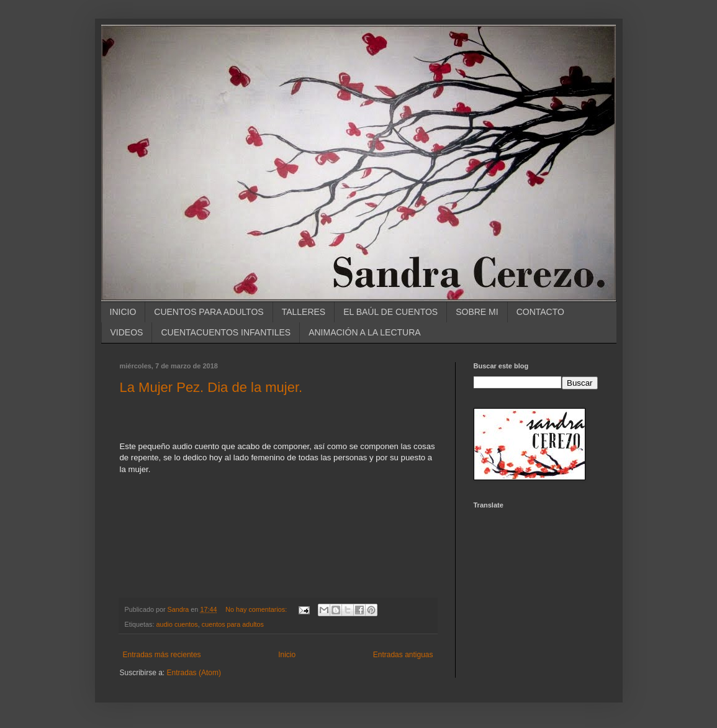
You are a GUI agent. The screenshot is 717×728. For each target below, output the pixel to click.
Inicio (287, 655)
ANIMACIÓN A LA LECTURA (365, 332)
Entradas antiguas (403, 655)
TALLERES (304, 312)
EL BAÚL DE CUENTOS (390, 312)
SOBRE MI (477, 312)
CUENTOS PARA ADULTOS (209, 312)
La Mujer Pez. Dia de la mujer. (211, 387)
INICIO (123, 312)
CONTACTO (540, 312)
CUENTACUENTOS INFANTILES (226, 332)
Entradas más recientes (162, 655)
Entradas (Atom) (194, 673)
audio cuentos (177, 624)
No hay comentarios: (257, 609)
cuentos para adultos (233, 624)
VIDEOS (127, 332)
